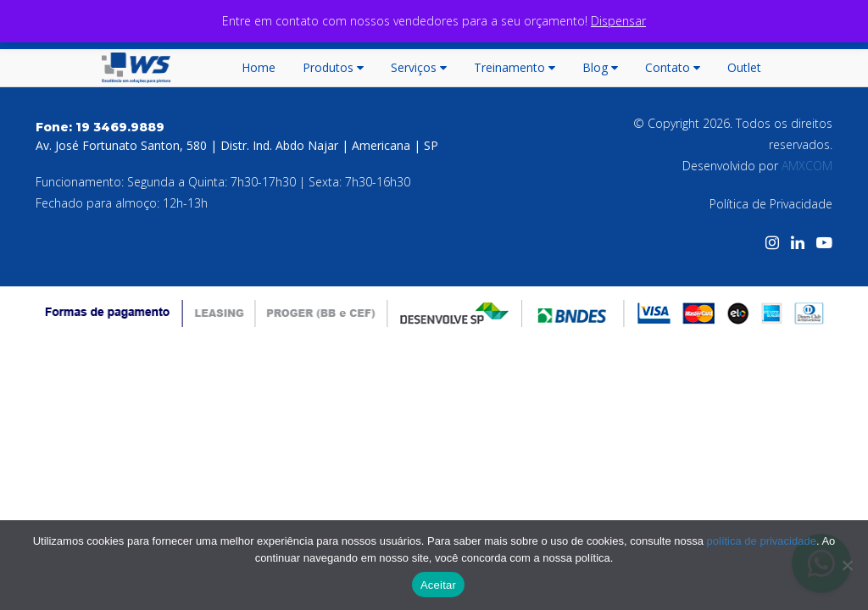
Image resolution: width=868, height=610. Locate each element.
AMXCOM (807, 166)
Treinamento (515, 67)
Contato (673, 67)
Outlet (744, 67)
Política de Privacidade (771, 204)
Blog (600, 67)
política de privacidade (762, 541)
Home (259, 67)
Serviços (419, 67)
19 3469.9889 (120, 127)
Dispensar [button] (618, 21)
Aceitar (438, 585)
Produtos (333, 67)
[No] (847, 565)
